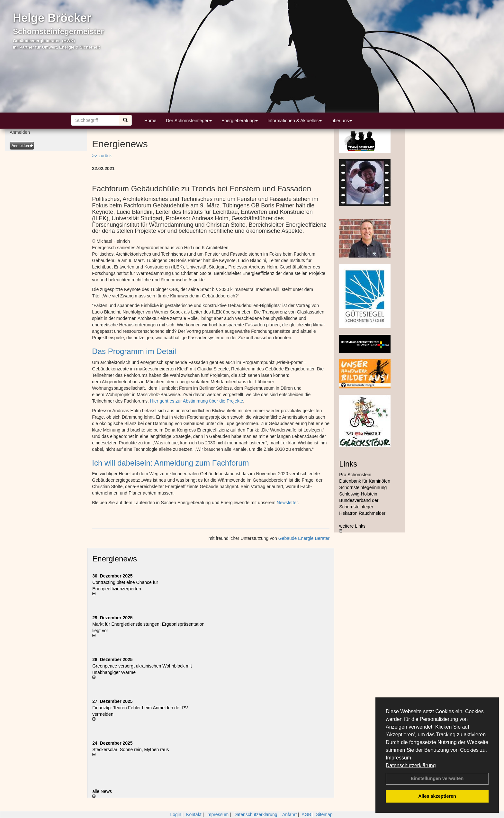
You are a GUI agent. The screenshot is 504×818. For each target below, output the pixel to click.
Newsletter (287, 503)
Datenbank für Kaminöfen (365, 481)
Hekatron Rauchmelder (362, 513)
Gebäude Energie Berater (304, 538)
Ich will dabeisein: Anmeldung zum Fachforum (170, 463)
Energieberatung (240, 121)
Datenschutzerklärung (411, 765)
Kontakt (194, 814)
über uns (342, 121)
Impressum (398, 758)
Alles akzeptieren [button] (437, 796)
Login (175, 814)
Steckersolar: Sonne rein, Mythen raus (130, 750)
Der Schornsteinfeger (189, 121)
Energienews (115, 559)
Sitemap (324, 814)
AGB (306, 814)
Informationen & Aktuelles (295, 121)
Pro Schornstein (355, 475)
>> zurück (102, 156)
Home (150, 121)
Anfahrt (289, 814)
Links (348, 464)
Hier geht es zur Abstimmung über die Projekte (197, 401)
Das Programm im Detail (134, 351)
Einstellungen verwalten (437, 778)
